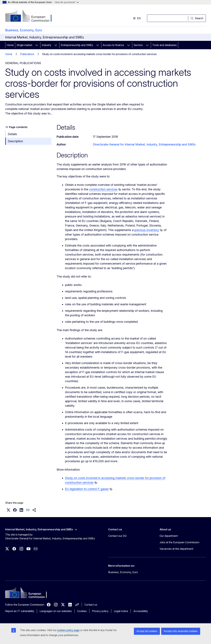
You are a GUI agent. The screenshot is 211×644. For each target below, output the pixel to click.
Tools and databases (165, 45)
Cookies (82, 611)
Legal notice (121, 611)
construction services (103, 189)
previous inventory (147, 230)
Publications (27, 54)
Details (12, 134)
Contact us (91, 605)
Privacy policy (100, 611)
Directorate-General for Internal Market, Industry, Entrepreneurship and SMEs (144, 144)
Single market (24, 45)
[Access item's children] (37, 45)
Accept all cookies (147, 631)
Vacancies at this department (176, 549)
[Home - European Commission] (31, 16)
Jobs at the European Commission (179, 542)
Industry (46, 45)
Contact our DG (117, 536)
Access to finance (113, 45)
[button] (8, 510)
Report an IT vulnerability (20, 611)
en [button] (137, 18)
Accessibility (141, 611)
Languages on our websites (56, 611)
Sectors (138, 45)
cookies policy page (68, 630)
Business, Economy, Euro (24, 30)
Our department (169, 536)
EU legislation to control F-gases (87, 489)
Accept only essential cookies (181, 631)
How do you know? (67, 2)
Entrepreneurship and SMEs (77, 45)
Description (15, 141)
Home (10, 45)
